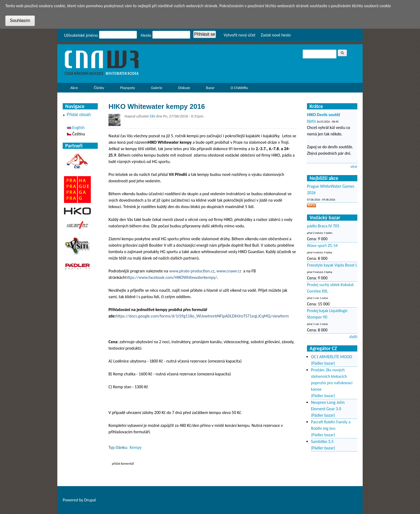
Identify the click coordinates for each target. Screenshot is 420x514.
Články (97, 89)
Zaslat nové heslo (276, 35)
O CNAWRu (238, 89)
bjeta (311, 121)
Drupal (90, 500)
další (353, 337)
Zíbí (152, 116)
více (354, 166)
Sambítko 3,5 (322, 441)
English (76, 127)
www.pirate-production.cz (192, 271)
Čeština (76, 134)
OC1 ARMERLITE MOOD (332, 357)
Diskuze (184, 88)
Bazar (210, 88)
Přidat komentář (123, 463)
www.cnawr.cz (229, 271)
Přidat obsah (79, 115)
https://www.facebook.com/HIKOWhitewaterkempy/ (171, 277)
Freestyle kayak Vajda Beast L (332, 265)
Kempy (136, 447)
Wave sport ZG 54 (322, 245)
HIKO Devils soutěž (324, 115)
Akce (73, 89)
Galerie (157, 88)
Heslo (146, 35)
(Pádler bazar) (323, 363)
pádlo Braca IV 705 (323, 226)
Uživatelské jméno (81, 35)
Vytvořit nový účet (240, 35)
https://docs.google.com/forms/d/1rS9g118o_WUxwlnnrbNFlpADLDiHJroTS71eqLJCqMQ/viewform (202, 316)
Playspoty (126, 89)
